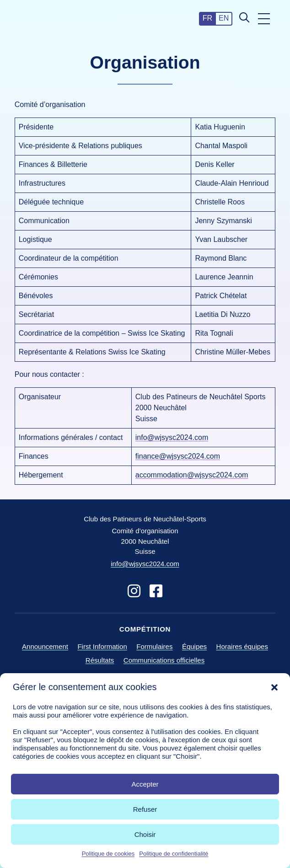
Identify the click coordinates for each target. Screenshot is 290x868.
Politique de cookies (108, 854)
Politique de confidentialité (174, 854)
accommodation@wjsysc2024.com (192, 475)
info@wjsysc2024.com (172, 437)
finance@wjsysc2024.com (178, 456)
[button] (274, 687)
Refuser (145, 809)
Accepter (145, 784)
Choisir (145, 834)
